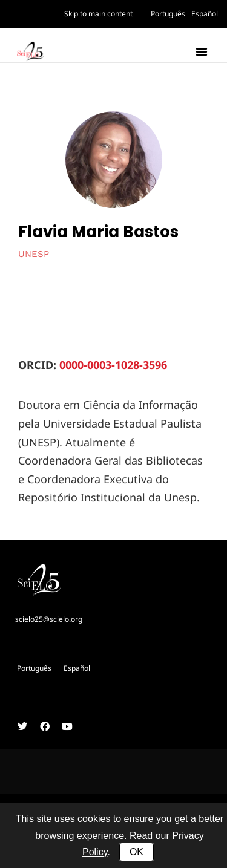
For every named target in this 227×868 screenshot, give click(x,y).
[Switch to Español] (205, 14)
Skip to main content (98, 14)
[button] (202, 51)
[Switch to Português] (168, 14)
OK (137, 852)
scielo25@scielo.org (49, 619)
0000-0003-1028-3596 (113, 365)
